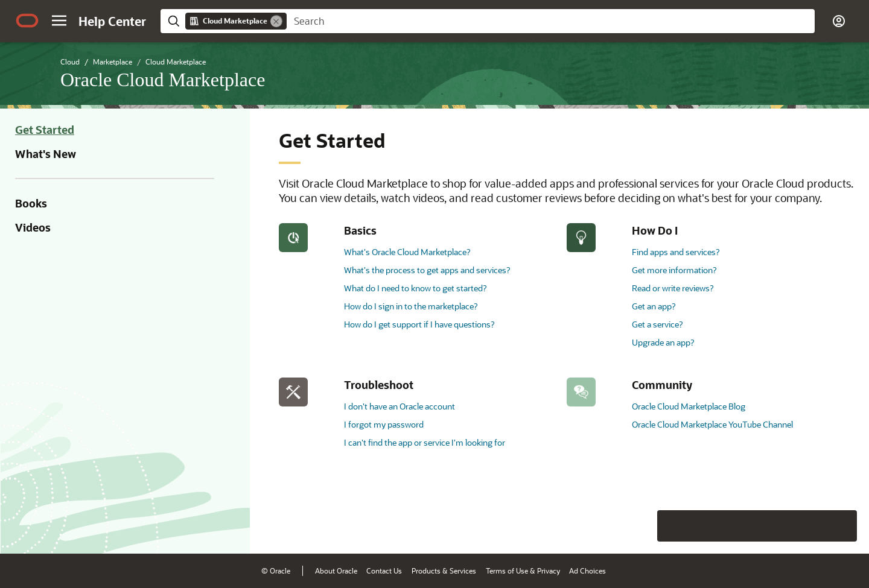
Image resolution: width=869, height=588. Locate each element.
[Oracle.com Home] (27, 21)
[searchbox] (551, 21)
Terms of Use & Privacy (523, 571)
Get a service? (657, 324)
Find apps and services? (676, 252)
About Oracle (336, 571)
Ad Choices (587, 571)
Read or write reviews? (673, 288)
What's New (46, 154)
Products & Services (444, 571)
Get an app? (654, 306)
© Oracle (276, 571)
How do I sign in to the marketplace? (411, 306)
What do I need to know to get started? (415, 288)
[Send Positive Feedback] (841, 526)
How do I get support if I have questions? (419, 324)
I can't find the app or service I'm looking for (425, 442)
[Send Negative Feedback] (810, 526)
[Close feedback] (673, 526)
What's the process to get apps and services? (427, 270)
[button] (59, 21)
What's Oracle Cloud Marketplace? (407, 252)
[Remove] (276, 21)
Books (31, 203)
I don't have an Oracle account (399, 406)
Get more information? (674, 270)
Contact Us (384, 571)
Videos (33, 227)
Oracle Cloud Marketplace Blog (689, 406)
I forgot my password (384, 424)
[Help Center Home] (112, 21)
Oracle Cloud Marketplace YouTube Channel (712, 424)
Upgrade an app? (663, 342)
